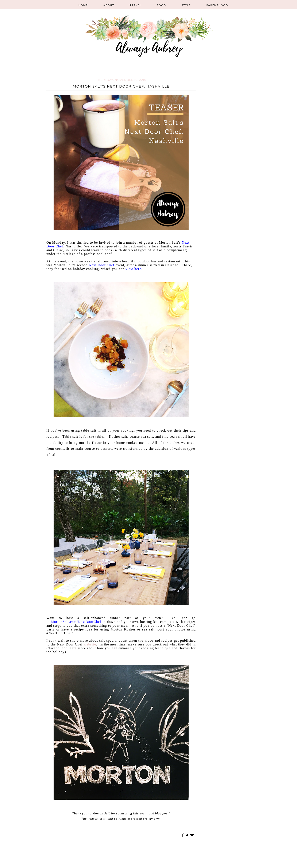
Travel (136, 5)
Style (186, 5)
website (90, 644)
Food (161, 5)
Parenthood (217, 5)
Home (83, 5)
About (109, 5)
